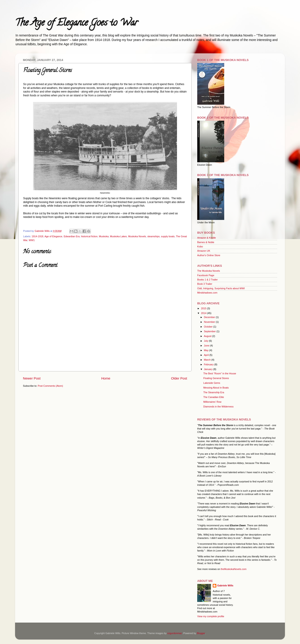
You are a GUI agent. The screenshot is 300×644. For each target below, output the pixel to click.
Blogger (201, 633)
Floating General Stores (216, 378)
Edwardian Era (72, 236)
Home (106, 378)
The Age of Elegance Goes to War (76, 24)
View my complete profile (211, 616)
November (210, 322)
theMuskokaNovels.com (234, 569)
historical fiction (89, 236)
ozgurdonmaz (175, 633)
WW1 (32, 240)
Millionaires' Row (212, 402)
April (207, 355)
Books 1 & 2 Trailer (207, 280)
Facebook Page (206, 275)
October (209, 327)
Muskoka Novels (137, 236)
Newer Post (32, 378)
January (209, 369)
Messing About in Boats (216, 388)
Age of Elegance (53, 236)
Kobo (200, 246)
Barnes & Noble (206, 242)
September (210, 331)
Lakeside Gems (212, 383)
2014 (204, 313)
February (209, 364)
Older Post (179, 378)
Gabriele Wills (225, 585)
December (210, 317)
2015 (204, 308)
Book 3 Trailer (205, 284)
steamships (153, 236)
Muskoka (104, 236)
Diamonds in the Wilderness (218, 407)
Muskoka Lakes (118, 236)
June (207, 346)
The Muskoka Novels (209, 271)
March (208, 360)
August (208, 336)
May (207, 350)
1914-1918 (38, 236)
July (206, 341)
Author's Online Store (209, 255)
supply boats (168, 236)
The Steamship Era (214, 392)
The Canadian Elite (214, 397)
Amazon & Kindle (207, 238)
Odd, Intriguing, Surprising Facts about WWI (221, 288)
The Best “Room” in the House (220, 373)
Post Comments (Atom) (50, 386)
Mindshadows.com (207, 293)
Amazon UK (204, 251)
